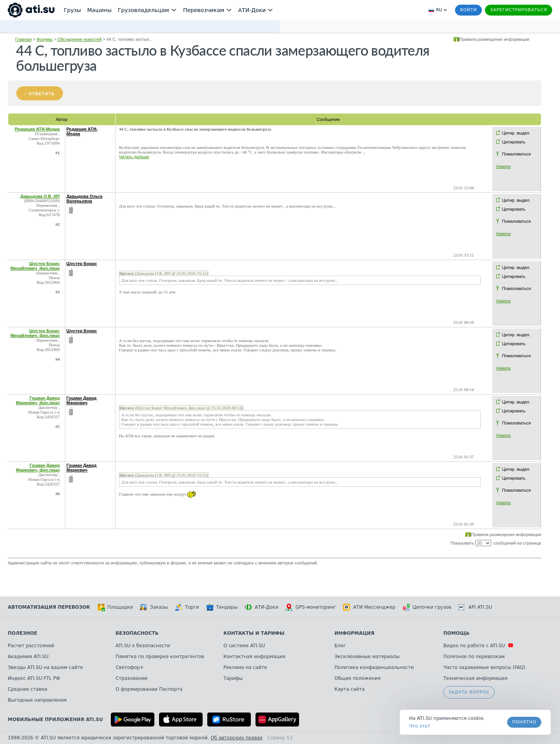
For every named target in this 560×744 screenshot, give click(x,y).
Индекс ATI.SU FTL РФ (34, 678)
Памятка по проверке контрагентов (160, 657)
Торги (187, 607)
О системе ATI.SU (244, 646)
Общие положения (357, 678)
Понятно (524, 722)
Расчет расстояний (31, 646)
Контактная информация (254, 657)
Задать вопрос (469, 692)
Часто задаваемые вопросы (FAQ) (484, 667)
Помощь (456, 633)
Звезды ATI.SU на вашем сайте (45, 667)
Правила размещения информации (494, 39)
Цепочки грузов (427, 607)
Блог (340, 646)
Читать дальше (134, 157)
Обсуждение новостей (80, 39)
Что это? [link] (420, 726)
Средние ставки (28, 689)
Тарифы (233, 678)
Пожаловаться (516, 154)
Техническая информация (475, 678)
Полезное (22, 633)
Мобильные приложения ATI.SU (55, 720)
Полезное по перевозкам (474, 657)
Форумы (45, 39)
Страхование (131, 678)
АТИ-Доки (262, 607)
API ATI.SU (475, 607)
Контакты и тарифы (254, 633)
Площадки (115, 607)
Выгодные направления (37, 700)
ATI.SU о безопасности (143, 646)
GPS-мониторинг (311, 607)
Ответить (42, 94)
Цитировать (514, 142)
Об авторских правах (237, 738)
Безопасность (137, 633)
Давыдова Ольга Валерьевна (84, 199)
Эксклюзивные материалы (367, 657)
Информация (354, 633)
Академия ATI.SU (28, 657)
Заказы (154, 607)
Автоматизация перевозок (49, 607)
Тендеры (222, 607)
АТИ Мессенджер (369, 607)
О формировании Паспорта (149, 689)
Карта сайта (350, 689)
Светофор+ (129, 667)
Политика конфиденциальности (374, 667)
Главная (23, 39)
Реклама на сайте (245, 667)
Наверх (503, 166)
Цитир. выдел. (516, 133)
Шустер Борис (82, 264)
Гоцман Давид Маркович (81, 400)
